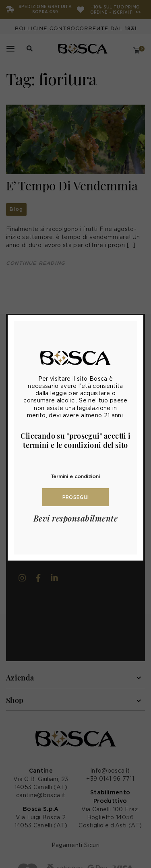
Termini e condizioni (75, 476)
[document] (75, 434)
